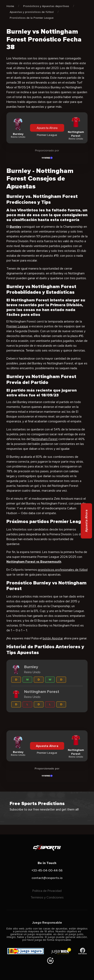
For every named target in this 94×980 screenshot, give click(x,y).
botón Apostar (53, 638)
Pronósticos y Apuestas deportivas (46, 6)
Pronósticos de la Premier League (32, 18)
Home (10, 6)
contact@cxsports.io (47, 878)
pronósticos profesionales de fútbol (63, 570)
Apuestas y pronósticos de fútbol (32, 12)
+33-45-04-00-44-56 (47, 870)
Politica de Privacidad (47, 891)
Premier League (17, 326)
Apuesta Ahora (47, 128)
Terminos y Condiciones (47, 897)
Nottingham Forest (44, 439)
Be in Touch (47, 863)
